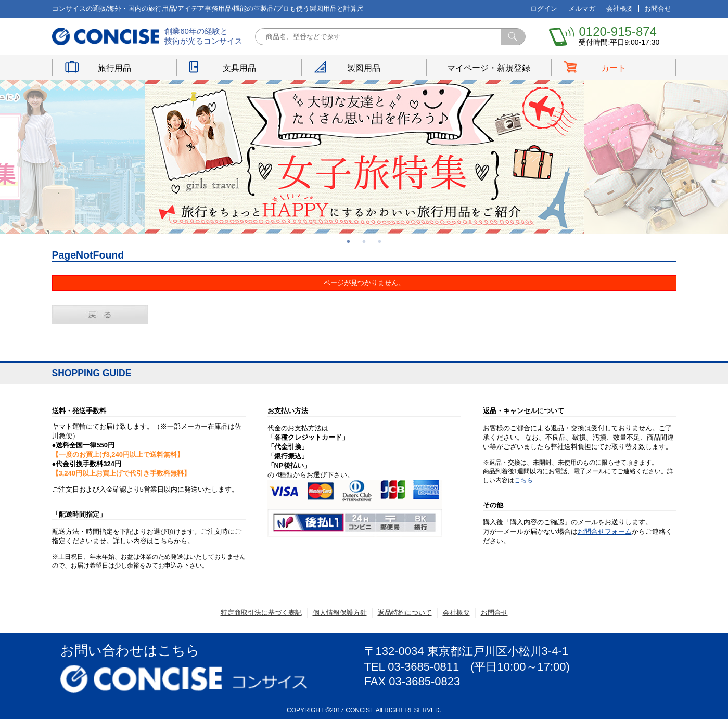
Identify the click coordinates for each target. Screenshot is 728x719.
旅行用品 (114, 68)
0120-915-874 (617, 31)
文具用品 (239, 68)
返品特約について (405, 613)
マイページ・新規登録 (489, 68)
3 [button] (380, 241)
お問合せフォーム (605, 531)
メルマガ (582, 9)
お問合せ (658, 9)
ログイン (544, 9)
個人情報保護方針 (340, 613)
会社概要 (620, 9)
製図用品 (364, 68)
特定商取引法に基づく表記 (261, 613)
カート (614, 68)
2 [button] (364, 241)
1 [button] (349, 241)
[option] (364, 157)
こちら (523, 480)
